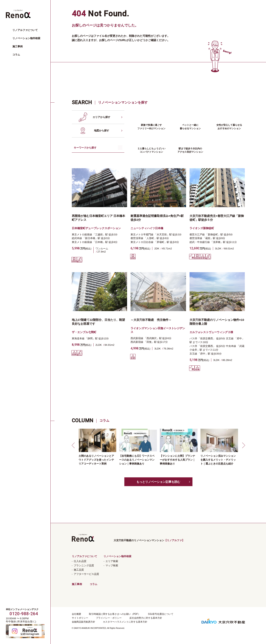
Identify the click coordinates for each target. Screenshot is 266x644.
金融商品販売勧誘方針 (83, 622)
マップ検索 (112, 565)
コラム (16, 55)
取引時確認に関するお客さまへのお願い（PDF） (115, 614)
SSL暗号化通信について (161, 614)
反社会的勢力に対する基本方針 (146, 618)
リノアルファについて (25, 30)
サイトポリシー (80, 618)
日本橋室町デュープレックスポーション (96, 228)
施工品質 (79, 570)
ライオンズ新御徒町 (202, 228)
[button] (74, 445)
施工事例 (18, 46)
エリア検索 (112, 561)
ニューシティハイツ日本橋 (147, 228)
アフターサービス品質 (86, 574)
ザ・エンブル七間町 (84, 332)
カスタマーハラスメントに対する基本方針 (125, 622)
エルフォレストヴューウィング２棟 (211, 332)
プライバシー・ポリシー (109, 618)
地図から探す (102, 131)
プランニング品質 (84, 565)
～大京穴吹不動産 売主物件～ (151, 320)
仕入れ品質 (80, 561)
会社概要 (76, 614)
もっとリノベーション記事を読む (158, 482)
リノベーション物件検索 (26, 38)
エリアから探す (101, 117)
